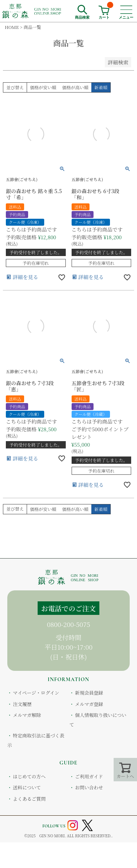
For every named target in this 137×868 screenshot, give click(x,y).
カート (106, 10)
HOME (12, 27)
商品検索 (82, 16)
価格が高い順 (75, 87)
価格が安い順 (43, 87)
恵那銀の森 (32, 11)
